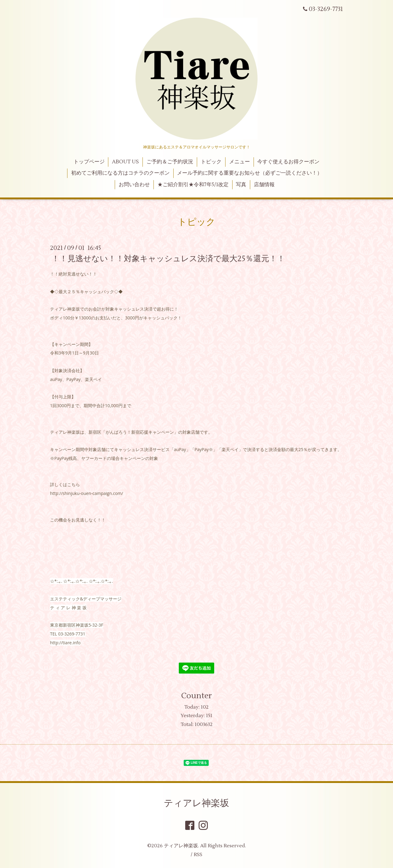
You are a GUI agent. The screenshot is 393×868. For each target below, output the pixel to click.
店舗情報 (264, 185)
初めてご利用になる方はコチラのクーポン (120, 173)
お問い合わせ (134, 185)
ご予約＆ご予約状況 (170, 162)
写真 (241, 185)
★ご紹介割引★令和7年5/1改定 (193, 185)
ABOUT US (125, 162)
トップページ (89, 162)
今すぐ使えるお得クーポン (288, 162)
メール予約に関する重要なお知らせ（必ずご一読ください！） (250, 173)
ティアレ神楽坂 (196, 803)
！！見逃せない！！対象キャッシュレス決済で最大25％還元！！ (168, 259)
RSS (198, 855)
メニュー (240, 162)
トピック (211, 162)
